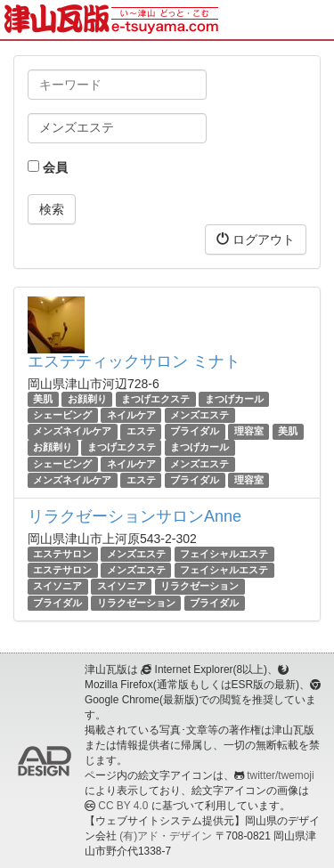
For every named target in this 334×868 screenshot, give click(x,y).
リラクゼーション (200, 586)
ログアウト (256, 239)
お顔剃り (87, 399)
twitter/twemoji (280, 775)
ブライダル (195, 431)
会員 (48, 167)
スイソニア (57, 586)
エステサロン (62, 554)
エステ (141, 431)
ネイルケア (131, 415)
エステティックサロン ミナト (134, 361)
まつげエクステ (155, 399)
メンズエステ (200, 415)
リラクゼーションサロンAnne (134, 516)
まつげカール (234, 399)
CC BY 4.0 (123, 806)
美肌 (43, 399)
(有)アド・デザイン (166, 836)
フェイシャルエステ (224, 554)
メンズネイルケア (72, 431)
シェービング (62, 415)
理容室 (249, 431)
